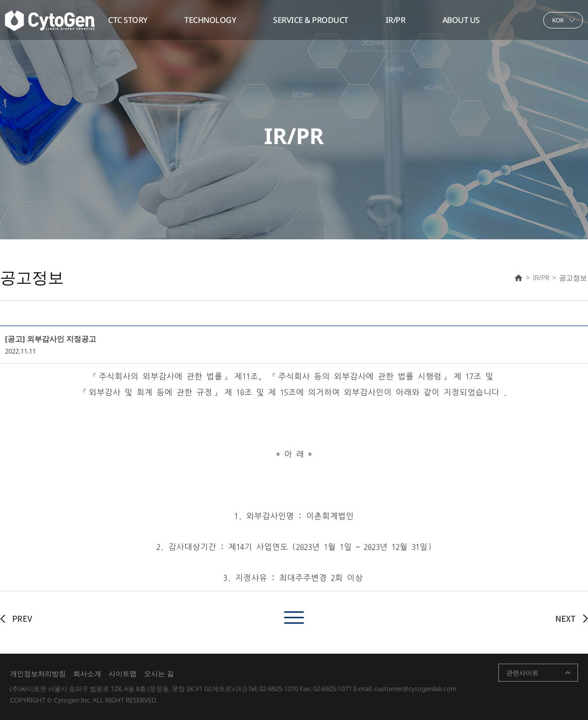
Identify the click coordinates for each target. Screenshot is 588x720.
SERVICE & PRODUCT (311, 20)
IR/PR (396, 20)
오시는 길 (159, 673)
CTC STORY (128, 20)
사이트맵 (123, 673)
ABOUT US (461, 20)
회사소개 (87, 673)
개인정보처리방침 (38, 673)
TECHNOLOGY (210, 20)
